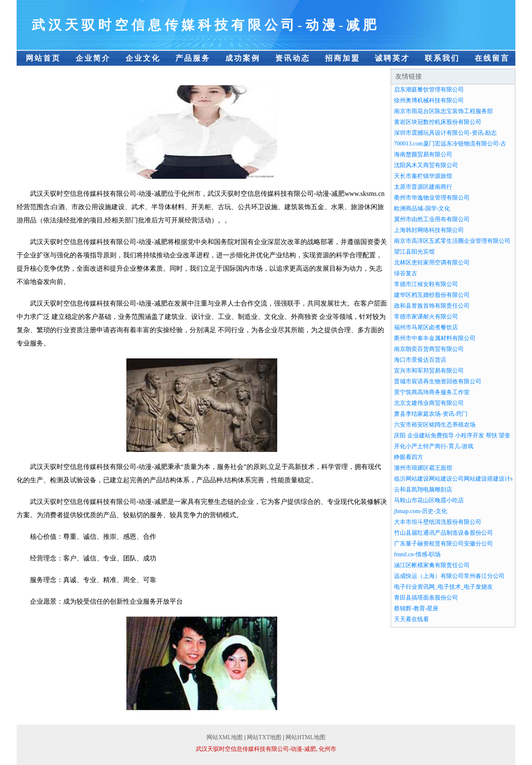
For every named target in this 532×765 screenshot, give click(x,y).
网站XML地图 (225, 737)
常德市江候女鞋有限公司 (426, 284)
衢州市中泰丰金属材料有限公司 (435, 338)
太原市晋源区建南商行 (423, 187)
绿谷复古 (406, 273)
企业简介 (93, 58)
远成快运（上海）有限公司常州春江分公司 (449, 576)
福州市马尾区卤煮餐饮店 (426, 327)
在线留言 (492, 58)
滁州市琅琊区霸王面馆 (423, 468)
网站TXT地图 (264, 737)
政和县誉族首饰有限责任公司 (432, 306)
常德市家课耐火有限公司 (426, 317)
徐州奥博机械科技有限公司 (429, 100)
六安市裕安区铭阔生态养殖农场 (435, 425)
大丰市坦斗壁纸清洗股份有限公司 (438, 522)
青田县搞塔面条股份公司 (426, 598)
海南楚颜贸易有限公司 (423, 154)
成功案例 (243, 58)
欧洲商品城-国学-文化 (422, 209)
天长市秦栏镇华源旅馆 (423, 176)
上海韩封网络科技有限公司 (429, 230)
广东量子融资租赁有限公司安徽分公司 (443, 544)
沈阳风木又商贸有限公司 (426, 165)
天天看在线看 (411, 619)
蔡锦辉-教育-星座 (416, 608)
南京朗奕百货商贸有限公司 (429, 349)
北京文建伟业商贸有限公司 (429, 403)
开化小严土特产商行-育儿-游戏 (434, 446)
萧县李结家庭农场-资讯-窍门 (431, 414)
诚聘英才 (392, 58)
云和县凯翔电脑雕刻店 (423, 490)
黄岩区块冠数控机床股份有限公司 (438, 122)
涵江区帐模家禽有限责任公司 (432, 565)
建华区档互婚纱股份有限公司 (432, 295)
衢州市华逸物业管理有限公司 (432, 198)
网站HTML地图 (305, 737)
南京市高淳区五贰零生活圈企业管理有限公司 (452, 241)
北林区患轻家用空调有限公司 (432, 263)
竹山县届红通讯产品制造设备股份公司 (443, 533)
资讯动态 (293, 58)
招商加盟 (342, 58)
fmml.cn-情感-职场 (417, 554)
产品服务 (193, 58)
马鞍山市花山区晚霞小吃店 (429, 500)
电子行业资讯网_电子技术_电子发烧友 (443, 587)
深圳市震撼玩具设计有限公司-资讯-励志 (445, 133)
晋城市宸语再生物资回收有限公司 (438, 381)
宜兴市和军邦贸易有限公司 (429, 371)
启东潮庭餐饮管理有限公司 (429, 90)
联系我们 (442, 58)
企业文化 (143, 58)
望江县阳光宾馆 (414, 252)
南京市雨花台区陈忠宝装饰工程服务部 (443, 111)
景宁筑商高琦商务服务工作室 (432, 392)
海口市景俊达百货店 (420, 360)
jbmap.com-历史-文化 (421, 511)
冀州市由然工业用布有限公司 (432, 219)
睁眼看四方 (409, 457)
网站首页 (43, 58)
